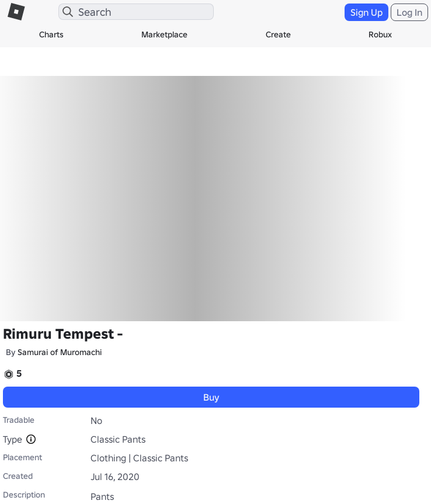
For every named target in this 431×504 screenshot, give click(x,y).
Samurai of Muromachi (60, 352)
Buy (211, 397)
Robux (380, 34)
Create (278, 34)
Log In (409, 12)
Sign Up (366, 12)
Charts (51, 34)
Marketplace (164, 34)
